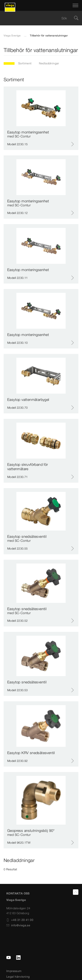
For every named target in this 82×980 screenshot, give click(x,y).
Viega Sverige (12, 36)
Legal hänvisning (18, 977)
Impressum (14, 971)
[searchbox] (38, 18)
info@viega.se (18, 925)
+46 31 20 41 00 (20, 920)
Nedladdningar (49, 63)
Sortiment (25, 63)
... (25, 36)
